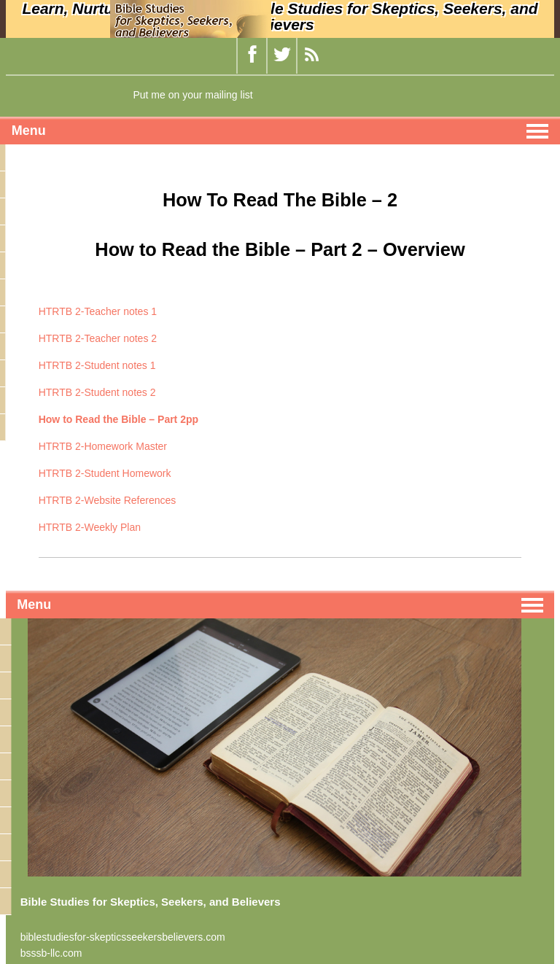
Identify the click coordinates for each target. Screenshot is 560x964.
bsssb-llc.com (51, 953)
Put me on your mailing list (192, 95)
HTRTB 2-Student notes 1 (97, 365)
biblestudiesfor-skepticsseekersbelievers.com (123, 937)
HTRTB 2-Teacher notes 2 (98, 338)
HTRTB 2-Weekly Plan (90, 527)
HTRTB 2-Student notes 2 (97, 392)
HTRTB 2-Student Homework (105, 473)
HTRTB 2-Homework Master (103, 446)
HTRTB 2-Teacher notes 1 (98, 311)
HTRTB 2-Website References (108, 500)
